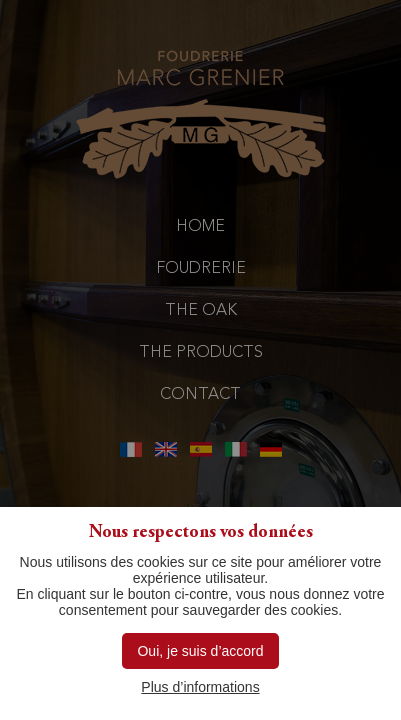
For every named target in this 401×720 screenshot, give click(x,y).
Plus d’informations (200, 687)
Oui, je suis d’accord (200, 651)
